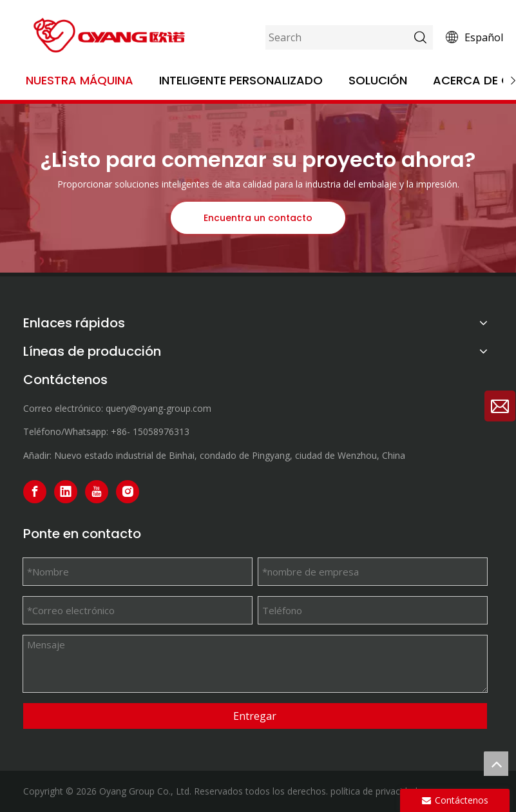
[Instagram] (128, 492)
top (496, 764)
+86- (120, 431)
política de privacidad (374, 791)
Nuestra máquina (80, 80)
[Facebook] (35, 492)
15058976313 (161, 431)
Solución (378, 80)
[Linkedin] (66, 492)
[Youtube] (97, 492)
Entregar (255, 716)
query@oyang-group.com (158, 408)
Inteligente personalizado (241, 80)
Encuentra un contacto (258, 218)
